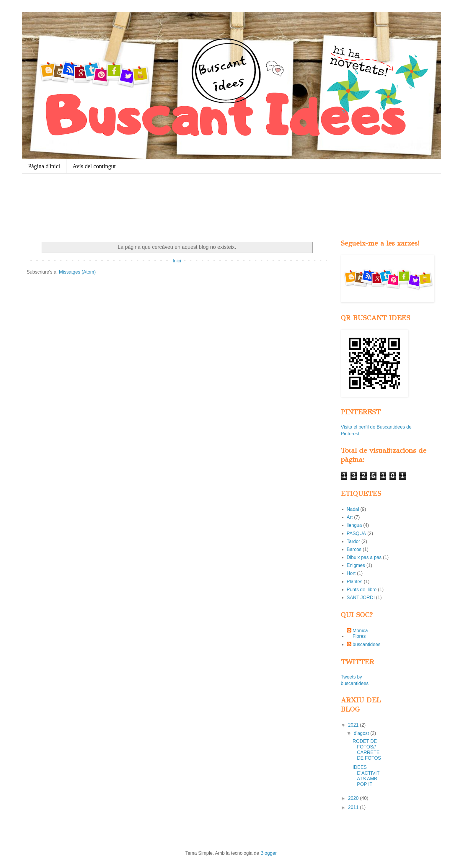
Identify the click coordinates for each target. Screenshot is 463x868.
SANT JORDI (361, 598)
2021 (354, 725)
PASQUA (356, 533)
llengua (354, 525)
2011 (354, 807)
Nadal (353, 509)
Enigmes (356, 565)
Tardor (353, 541)
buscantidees (366, 644)
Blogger (268, 853)
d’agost (362, 733)
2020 (354, 798)
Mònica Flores (360, 633)
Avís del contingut (94, 166)
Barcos (354, 549)
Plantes (354, 582)
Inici (177, 261)
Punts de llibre (362, 590)
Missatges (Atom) (77, 272)
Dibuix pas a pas (364, 557)
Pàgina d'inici (44, 166)
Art (350, 517)
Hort (351, 573)
